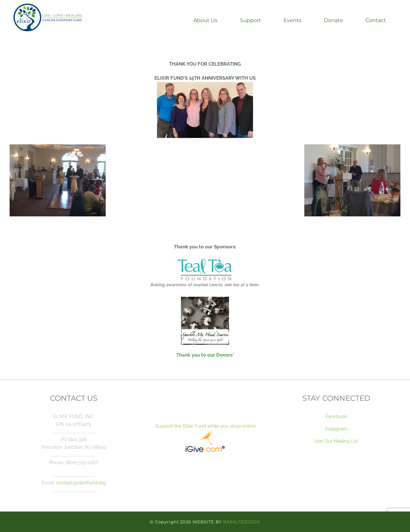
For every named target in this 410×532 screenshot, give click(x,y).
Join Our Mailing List (336, 441)
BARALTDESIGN (242, 522)
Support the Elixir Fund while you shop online (205, 426)
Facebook (336, 416)
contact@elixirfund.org (81, 483)
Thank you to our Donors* (205, 355)
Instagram (336, 429)
